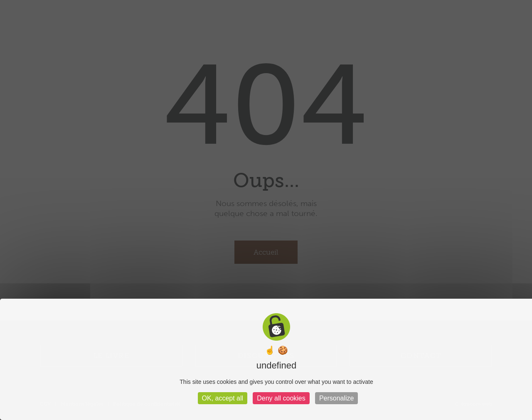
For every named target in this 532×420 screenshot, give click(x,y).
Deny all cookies (281, 398)
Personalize (337, 398)
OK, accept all (223, 398)
